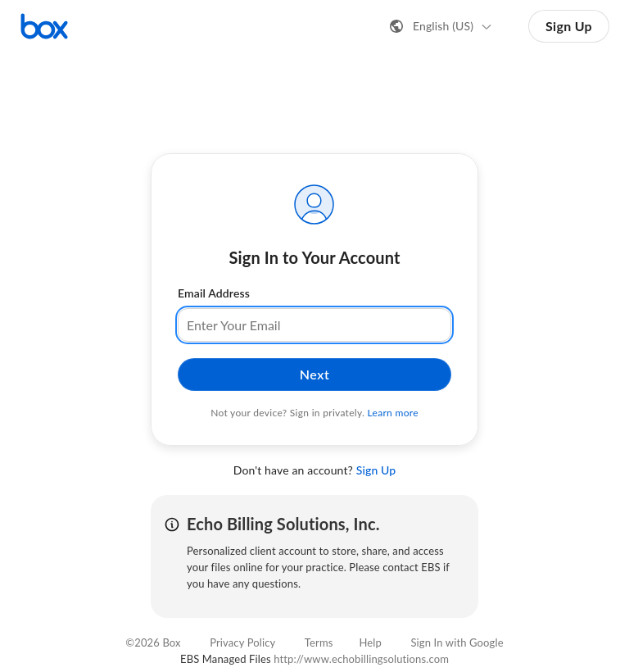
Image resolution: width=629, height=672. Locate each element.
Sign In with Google (457, 642)
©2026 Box (153, 642)
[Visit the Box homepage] (44, 26)
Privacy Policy (242, 642)
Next (315, 374)
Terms (319, 642)
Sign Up (569, 26)
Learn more (393, 413)
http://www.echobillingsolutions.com (361, 659)
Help (371, 642)
